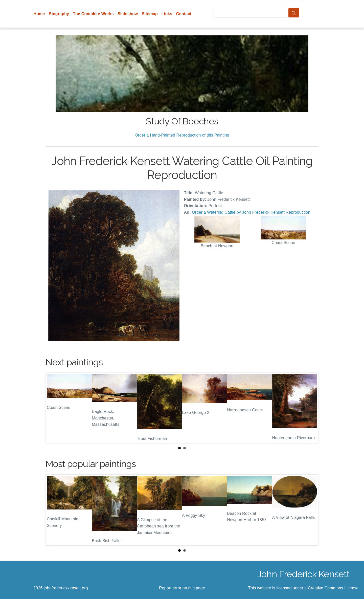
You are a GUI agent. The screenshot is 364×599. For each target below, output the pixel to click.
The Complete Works (93, 14)
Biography (59, 14)
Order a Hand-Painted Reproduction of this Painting (182, 135)
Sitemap (150, 14)
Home (39, 14)
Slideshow (128, 14)
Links (167, 14)
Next (311, 408)
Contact (184, 14)
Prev (53, 408)
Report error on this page (182, 588)
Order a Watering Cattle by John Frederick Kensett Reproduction (251, 212)
